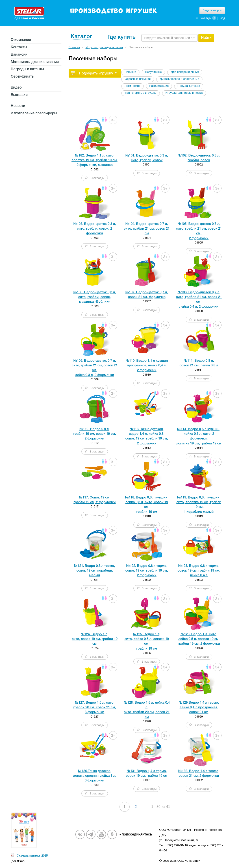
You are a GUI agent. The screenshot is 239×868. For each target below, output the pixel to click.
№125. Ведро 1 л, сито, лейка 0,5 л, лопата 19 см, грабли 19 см (147, 642)
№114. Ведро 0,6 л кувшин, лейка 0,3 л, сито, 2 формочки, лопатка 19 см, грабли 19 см (199, 436)
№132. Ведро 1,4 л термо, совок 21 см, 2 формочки (199, 773)
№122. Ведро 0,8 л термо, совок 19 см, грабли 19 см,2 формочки (147, 571)
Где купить (121, 37)
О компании (21, 40)
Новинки (130, 72)
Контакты (19, 47)
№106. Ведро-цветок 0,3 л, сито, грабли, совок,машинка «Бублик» (95, 297)
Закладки (205, 18)
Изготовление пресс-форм (34, 113)
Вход (222, 18)
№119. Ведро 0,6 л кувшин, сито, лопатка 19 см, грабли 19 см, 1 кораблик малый (199, 505)
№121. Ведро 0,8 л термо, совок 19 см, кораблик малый (95, 571)
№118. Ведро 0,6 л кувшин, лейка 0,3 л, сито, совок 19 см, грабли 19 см (147, 505)
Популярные (153, 72)
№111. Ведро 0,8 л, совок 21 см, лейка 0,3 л (199, 363)
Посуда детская (189, 86)
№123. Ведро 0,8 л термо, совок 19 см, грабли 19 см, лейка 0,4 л (199, 571)
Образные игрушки (138, 79)
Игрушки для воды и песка (104, 48)
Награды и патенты (27, 69)
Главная (74, 48)
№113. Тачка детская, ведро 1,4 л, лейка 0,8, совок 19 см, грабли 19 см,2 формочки (147, 436)
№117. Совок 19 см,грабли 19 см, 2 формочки (95, 500)
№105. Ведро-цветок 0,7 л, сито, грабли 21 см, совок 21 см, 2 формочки (199, 231)
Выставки (19, 95)
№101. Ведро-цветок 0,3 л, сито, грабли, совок (147, 158)
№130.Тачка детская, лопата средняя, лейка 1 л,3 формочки (95, 776)
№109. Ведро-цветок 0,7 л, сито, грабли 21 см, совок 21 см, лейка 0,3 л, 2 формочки (95, 368)
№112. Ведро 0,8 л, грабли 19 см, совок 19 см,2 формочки (95, 434)
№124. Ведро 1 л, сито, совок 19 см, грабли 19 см (95, 639)
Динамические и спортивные (179, 79)
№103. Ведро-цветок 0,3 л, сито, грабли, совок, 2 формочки (95, 229)
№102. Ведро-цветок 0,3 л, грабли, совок (199, 158)
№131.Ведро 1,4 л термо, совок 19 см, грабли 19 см (147, 773)
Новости (18, 106)
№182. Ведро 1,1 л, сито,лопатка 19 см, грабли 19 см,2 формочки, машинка (95, 160)
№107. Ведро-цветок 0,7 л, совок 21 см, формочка (147, 295)
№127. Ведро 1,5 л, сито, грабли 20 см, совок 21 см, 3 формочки (95, 708)
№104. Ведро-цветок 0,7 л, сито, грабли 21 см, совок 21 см (147, 229)
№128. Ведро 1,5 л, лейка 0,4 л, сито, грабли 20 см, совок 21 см (147, 710)
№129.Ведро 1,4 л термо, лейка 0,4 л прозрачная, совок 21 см (199, 708)
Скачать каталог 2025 (32, 856)
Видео (16, 88)
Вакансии (19, 55)
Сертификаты (23, 77)
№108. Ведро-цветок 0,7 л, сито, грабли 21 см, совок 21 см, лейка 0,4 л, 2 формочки (199, 300)
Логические (133, 86)
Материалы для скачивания (35, 62)
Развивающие (159, 86)
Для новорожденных (185, 72)
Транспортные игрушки (141, 93)
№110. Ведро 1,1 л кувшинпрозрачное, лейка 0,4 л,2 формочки (147, 366)
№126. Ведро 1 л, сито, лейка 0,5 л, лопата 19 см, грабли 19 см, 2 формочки (199, 639)
